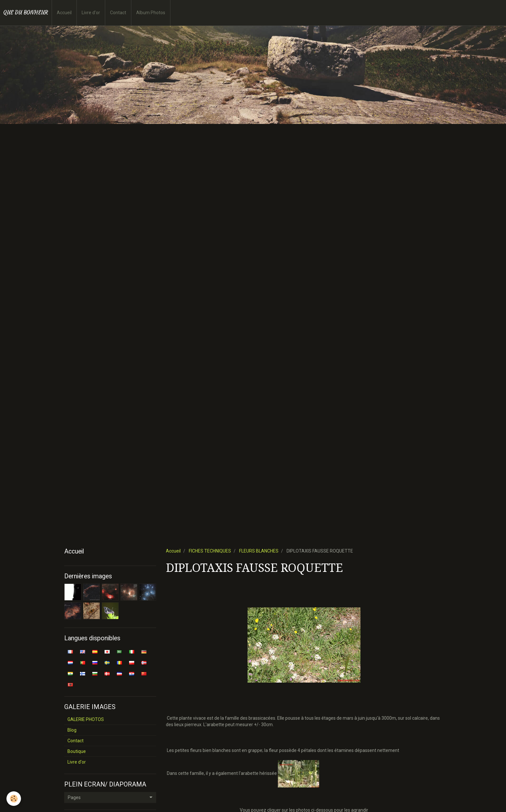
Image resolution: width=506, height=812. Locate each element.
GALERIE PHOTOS (86, 719)
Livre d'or (91, 13)
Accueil (64, 13)
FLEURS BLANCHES (259, 551)
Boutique (77, 751)
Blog (72, 730)
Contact (118, 13)
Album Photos (151, 13)
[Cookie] (14, 799)
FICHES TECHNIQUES (210, 551)
